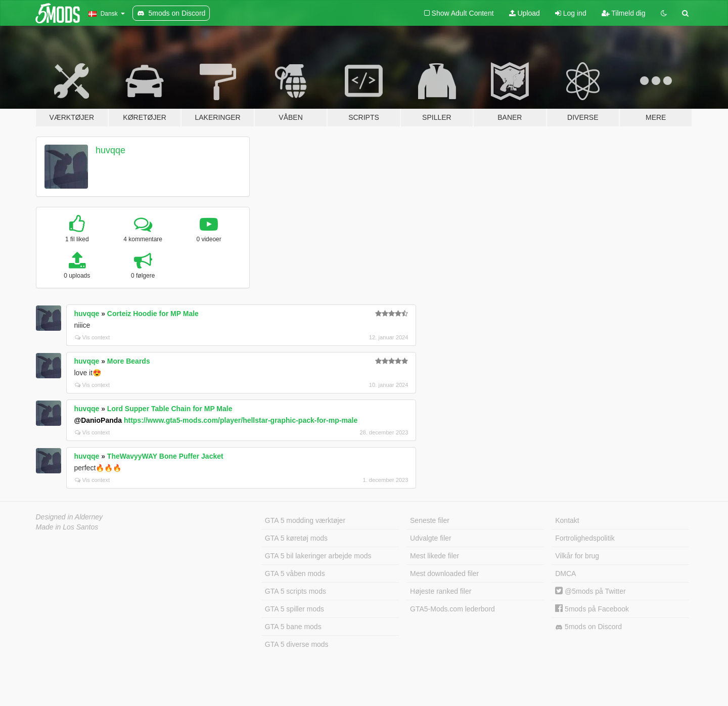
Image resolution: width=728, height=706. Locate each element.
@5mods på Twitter (590, 591)
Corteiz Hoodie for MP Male (153, 314)
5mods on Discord (588, 627)
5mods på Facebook (592, 609)
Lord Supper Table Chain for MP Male (170, 409)
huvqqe (110, 150)
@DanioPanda (98, 420)
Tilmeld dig (624, 13)
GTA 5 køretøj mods (296, 538)
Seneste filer (430, 520)
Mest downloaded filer (444, 573)
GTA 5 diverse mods (297, 644)
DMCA (565, 573)
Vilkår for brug (577, 556)
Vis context (93, 337)
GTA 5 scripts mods (295, 591)
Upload (525, 13)
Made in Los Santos (67, 527)
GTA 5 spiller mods (294, 609)
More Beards (129, 361)
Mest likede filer (435, 556)
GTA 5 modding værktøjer (305, 520)
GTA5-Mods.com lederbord (452, 609)
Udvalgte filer (431, 538)
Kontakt (567, 520)
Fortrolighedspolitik (585, 538)
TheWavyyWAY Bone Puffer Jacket (165, 456)
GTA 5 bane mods (293, 627)
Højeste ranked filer (441, 591)
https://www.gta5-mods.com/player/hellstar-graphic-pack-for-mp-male (241, 420)
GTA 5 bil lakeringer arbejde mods (318, 556)
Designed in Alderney (70, 517)
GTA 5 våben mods (295, 573)
